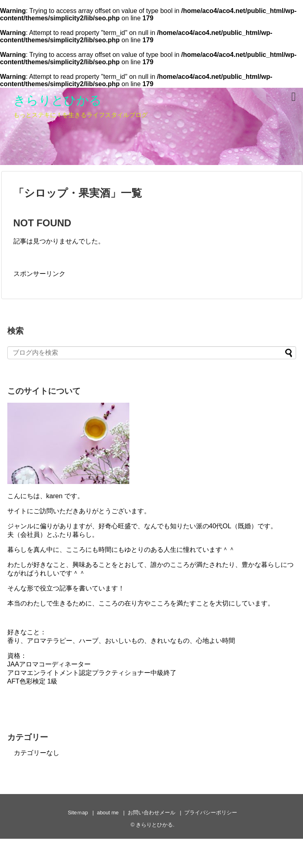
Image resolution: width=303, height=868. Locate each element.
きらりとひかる (58, 100)
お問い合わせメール (151, 813)
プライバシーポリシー (211, 813)
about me (108, 813)
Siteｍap (78, 813)
